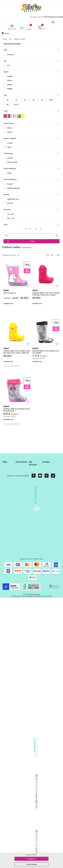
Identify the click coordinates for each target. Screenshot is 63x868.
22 (16, 100)
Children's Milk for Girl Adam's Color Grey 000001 (46, 352)
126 (58, 255)
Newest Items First (11, 255)
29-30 (51, 100)
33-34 (16, 105)
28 (34, 100)
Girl (10, 39)
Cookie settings (32, 864)
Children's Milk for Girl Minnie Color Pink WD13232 (17, 410)
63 (52, 255)
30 (7, 105)
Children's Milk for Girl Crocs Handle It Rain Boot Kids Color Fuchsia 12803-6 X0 (46, 294)
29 (42, 100)
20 (7, 100)
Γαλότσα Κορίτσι (10, 293)
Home (5, 39)
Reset (21, 241)
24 (25, 100)
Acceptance (32, 859)
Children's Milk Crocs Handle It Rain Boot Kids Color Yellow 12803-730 (17, 352)
